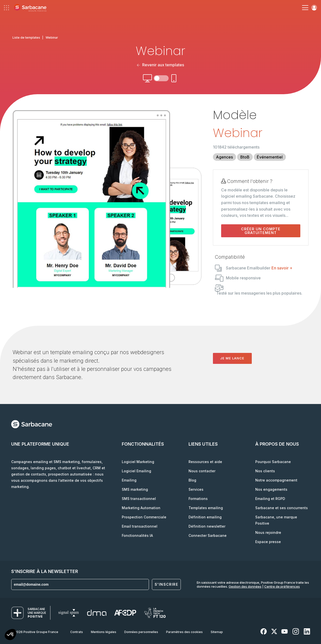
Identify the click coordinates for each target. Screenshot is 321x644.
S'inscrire (166, 584)
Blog (192, 480)
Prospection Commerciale (144, 517)
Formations (198, 499)
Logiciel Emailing (136, 471)
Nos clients (265, 471)
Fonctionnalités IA (137, 535)
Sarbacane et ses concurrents (282, 508)
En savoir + (282, 268)
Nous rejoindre (268, 532)
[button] (10, 635)
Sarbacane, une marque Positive (276, 520)
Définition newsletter (207, 526)
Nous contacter (202, 471)
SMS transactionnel (139, 499)
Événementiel (270, 157)
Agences (224, 157)
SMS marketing (135, 489)
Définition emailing (205, 517)
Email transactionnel (140, 526)
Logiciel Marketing (138, 462)
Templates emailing (206, 508)
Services (196, 489)
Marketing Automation (141, 508)
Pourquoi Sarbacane (273, 462)
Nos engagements (271, 489)
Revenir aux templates (160, 65)
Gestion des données (245, 586)
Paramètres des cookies (184, 632)
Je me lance (232, 358)
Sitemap (217, 632)
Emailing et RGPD (270, 499)
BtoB (245, 157)
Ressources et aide (205, 462)
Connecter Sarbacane (208, 535)
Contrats (77, 632)
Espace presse (268, 542)
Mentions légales (104, 632)
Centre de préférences (282, 586)
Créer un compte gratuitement (261, 231)
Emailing (129, 480)
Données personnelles (141, 632)
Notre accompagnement (276, 480)
